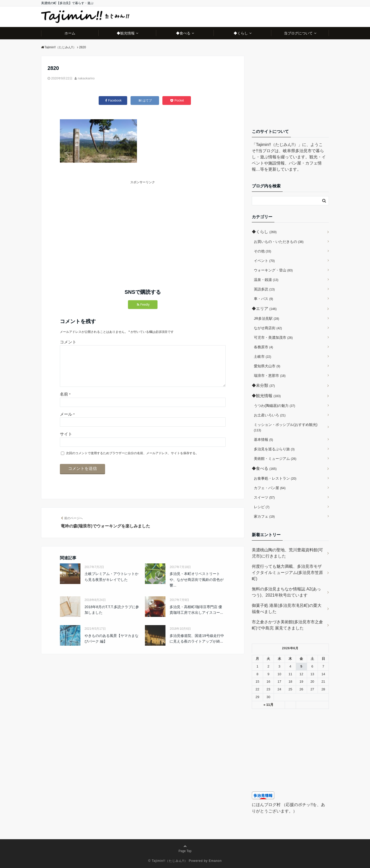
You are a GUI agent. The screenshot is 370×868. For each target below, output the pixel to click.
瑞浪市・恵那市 (270, 376)
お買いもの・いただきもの (279, 242)
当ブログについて (298, 33)
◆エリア (264, 309)
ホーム (70, 33)
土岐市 (262, 357)
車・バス (263, 299)
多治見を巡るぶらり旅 (274, 449)
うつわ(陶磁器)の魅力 (275, 406)
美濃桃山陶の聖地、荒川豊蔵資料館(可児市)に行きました (287, 553)
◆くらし (241, 33)
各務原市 (263, 347)
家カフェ (264, 516)
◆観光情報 (126, 33)
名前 (65, 402)
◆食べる (183, 33)
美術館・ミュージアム (275, 459)
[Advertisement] (101, 221)
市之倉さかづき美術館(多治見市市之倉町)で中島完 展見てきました (287, 625)
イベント (264, 261)
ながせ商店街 (268, 328)
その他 (262, 251)
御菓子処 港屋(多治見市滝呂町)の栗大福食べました (287, 609)
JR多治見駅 (266, 318)
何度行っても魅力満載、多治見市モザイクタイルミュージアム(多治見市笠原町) (287, 573)
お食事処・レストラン (275, 478)
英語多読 (264, 289)
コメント (68, 342)
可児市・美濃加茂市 (273, 337)
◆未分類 (263, 385)
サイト (66, 442)
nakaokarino (86, 78)
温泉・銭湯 (266, 280)
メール (67, 422)
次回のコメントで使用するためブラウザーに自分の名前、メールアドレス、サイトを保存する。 (132, 461)
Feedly (143, 305)
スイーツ (264, 497)
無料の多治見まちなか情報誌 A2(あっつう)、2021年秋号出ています (286, 592)
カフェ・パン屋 (270, 488)
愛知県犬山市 (267, 366)
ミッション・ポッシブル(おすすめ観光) (286, 427)
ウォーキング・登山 (273, 270)
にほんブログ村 (266, 805)
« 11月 (268, 705)
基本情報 (263, 440)
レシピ (262, 507)
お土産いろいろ (270, 415)
